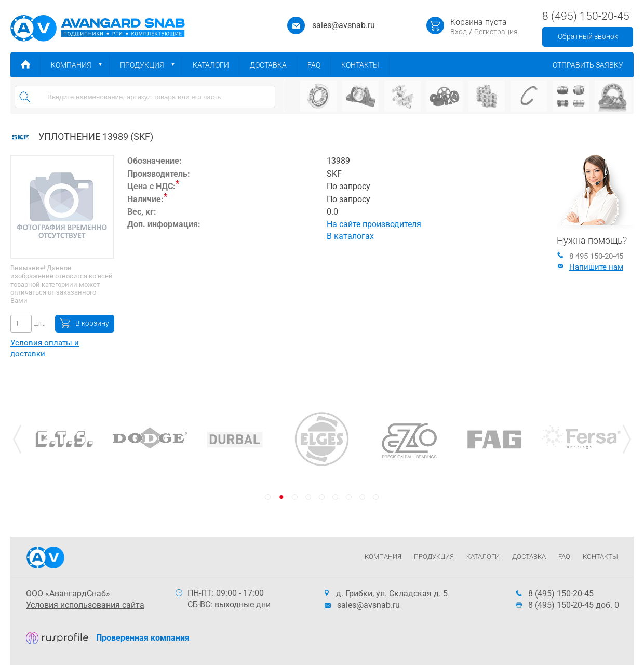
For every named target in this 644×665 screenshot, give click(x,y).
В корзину (92, 323)
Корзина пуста (479, 22)
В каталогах (350, 236)
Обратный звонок (588, 36)
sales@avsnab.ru (344, 25)
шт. (38, 323)
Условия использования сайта (85, 605)
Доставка (273, 65)
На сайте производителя (374, 224)
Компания (80, 65)
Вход (459, 32)
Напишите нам (590, 267)
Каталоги (216, 65)
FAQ (319, 65)
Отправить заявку (593, 65)
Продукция (151, 65)
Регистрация (496, 32)
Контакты (365, 65)
